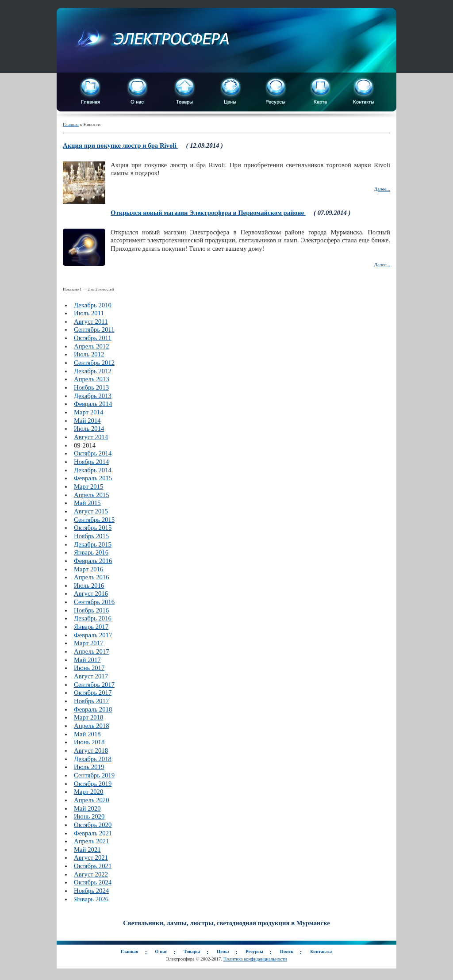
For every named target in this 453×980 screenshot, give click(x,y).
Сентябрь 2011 (94, 329)
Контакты (321, 951)
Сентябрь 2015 (94, 520)
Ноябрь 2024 (91, 891)
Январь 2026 (91, 899)
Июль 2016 (89, 586)
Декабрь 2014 (93, 470)
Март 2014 (88, 412)
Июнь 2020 (89, 816)
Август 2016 (91, 593)
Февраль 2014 (93, 404)
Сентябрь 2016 (94, 602)
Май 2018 (87, 734)
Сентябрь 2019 (94, 775)
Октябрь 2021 (93, 866)
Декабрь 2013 (93, 396)
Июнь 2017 (89, 668)
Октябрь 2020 (93, 825)
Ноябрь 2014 (91, 462)
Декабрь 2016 (93, 618)
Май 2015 (87, 503)
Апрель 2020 (92, 800)
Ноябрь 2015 (91, 536)
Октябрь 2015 (93, 528)
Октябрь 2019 (93, 784)
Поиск (287, 951)
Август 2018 (91, 750)
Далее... (382, 189)
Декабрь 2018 (93, 759)
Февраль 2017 (93, 635)
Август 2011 (91, 322)
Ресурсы (254, 951)
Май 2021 (87, 850)
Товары (192, 951)
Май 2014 (87, 421)
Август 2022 (91, 874)
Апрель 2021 (92, 841)
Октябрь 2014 (93, 453)
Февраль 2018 (93, 709)
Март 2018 (88, 717)
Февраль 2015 (93, 478)
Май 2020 (87, 808)
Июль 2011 (89, 313)
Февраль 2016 (93, 561)
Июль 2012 (89, 354)
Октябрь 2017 (93, 693)
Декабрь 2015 (93, 544)
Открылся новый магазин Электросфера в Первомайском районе (208, 213)
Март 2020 (88, 792)
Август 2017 (91, 676)
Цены (223, 951)
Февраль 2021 (93, 833)
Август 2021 (91, 857)
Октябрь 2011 (93, 338)
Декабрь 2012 (93, 371)
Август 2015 (91, 511)
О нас (161, 951)
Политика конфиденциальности (255, 959)
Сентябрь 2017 (94, 685)
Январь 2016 (91, 552)
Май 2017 (87, 660)
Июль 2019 (89, 767)
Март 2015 (88, 486)
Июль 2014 (89, 429)
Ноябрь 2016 (91, 610)
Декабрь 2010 (93, 305)
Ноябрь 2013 (91, 387)
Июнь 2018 (89, 742)
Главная (71, 124)
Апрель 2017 (92, 651)
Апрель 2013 (92, 379)
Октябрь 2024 (93, 882)
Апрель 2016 (92, 577)
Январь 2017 (91, 627)
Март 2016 (88, 569)
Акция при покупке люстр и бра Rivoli (120, 145)
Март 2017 (88, 643)
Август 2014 (91, 437)
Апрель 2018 (92, 726)
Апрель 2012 (92, 346)
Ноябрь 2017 (91, 701)
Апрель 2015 (92, 495)
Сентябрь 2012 (94, 363)
